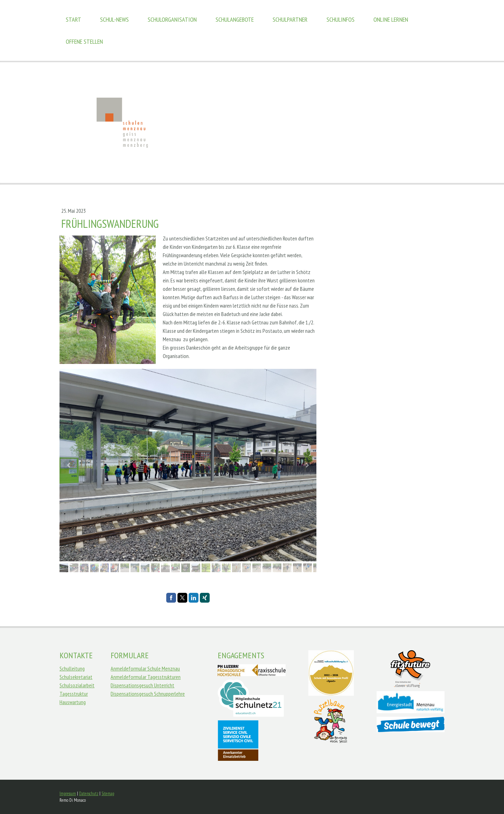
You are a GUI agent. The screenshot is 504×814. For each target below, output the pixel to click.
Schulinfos (341, 19)
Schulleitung (72, 668)
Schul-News (114, 19)
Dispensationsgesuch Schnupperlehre (148, 694)
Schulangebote (235, 19)
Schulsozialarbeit (77, 685)
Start (73, 19)
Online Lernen (391, 19)
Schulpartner (290, 19)
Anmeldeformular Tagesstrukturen (146, 677)
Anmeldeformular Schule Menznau (145, 668)
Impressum (68, 794)
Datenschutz (89, 794)
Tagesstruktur (74, 694)
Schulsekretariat (76, 677)
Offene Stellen (84, 41)
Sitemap (108, 794)
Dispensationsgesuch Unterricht (142, 685)
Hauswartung (73, 702)
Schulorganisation (172, 19)
